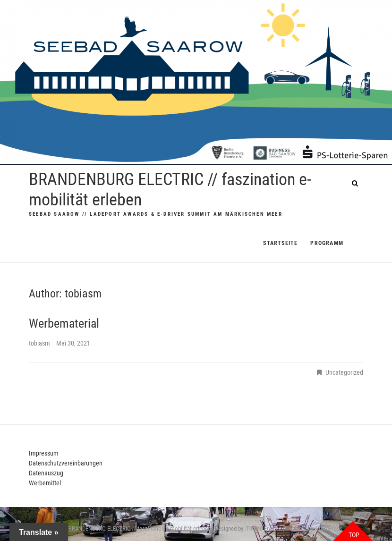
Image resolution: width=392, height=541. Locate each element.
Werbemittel (45, 483)
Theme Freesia (264, 528)
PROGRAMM (327, 243)
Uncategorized (344, 372)
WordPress (329, 528)
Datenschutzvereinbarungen (66, 463)
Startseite (280, 243)
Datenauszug (46, 473)
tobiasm (40, 343)
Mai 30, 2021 (73, 343)
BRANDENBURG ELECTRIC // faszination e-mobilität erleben (170, 190)
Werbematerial (64, 323)
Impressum (44, 453)
